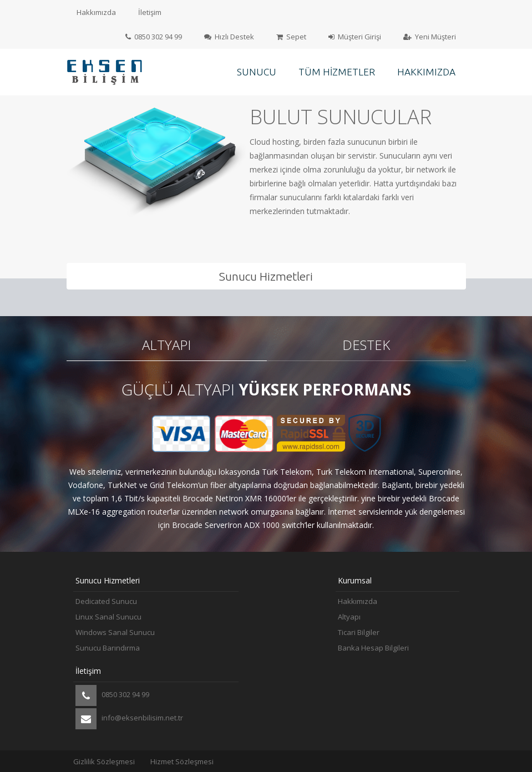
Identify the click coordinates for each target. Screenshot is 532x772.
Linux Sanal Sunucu (108, 617)
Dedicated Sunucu (106, 601)
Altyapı (349, 617)
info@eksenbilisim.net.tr (129, 719)
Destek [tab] (366, 345)
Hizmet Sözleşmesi (182, 761)
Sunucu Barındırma (108, 648)
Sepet (291, 37)
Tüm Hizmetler (337, 72)
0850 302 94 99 (154, 37)
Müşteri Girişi (355, 37)
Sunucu (257, 72)
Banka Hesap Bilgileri (373, 648)
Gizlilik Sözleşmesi (104, 761)
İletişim (150, 12)
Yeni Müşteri (430, 37)
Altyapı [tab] (166, 345)
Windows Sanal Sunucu (115, 632)
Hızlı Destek (229, 37)
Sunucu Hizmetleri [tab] (266, 276)
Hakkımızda (96, 12)
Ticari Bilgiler (359, 632)
